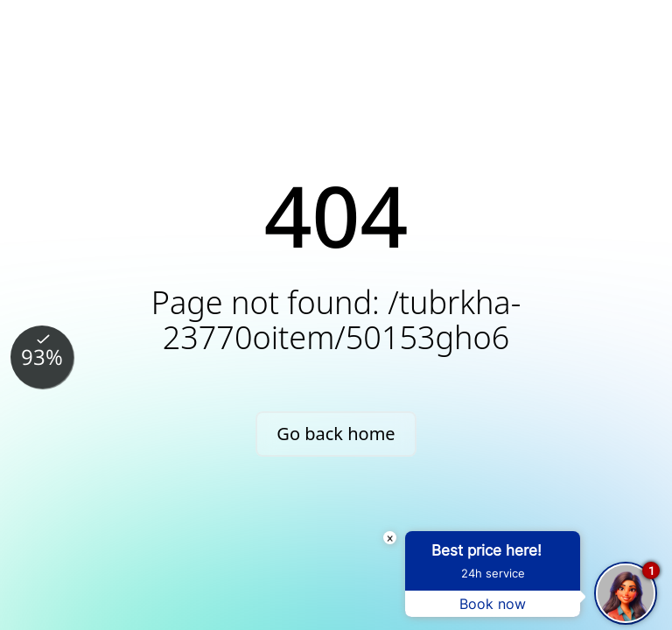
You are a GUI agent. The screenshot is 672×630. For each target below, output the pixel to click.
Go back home (336, 434)
